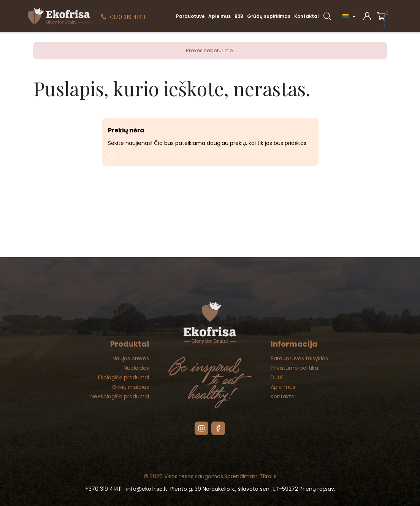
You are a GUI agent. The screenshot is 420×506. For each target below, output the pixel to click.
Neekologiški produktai (120, 396)
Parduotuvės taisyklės (299, 358)
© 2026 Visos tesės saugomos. (184, 476)
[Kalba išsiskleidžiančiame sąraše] (350, 16)
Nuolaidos (136, 368)
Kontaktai (306, 16)
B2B (239, 16)
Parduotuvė (190, 16)
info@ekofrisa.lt (147, 489)
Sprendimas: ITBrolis (250, 476)
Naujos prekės (131, 358)
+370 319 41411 (127, 17)
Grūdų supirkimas (269, 16)
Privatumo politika (294, 368)
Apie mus (220, 16)
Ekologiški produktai (124, 377)
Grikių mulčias (131, 387)
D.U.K (277, 377)
